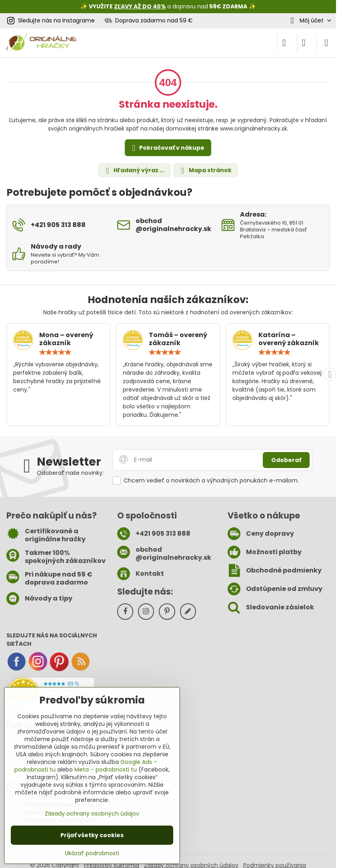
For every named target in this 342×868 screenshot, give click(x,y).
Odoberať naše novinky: (70, 473)
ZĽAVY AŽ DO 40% (140, 6)
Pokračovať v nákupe (167, 148)
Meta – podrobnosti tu (106, 770)
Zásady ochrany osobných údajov (92, 814)
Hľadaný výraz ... (134, 170)
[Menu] (326, 43)
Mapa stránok (205, 170)
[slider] (55, 352)
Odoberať (286, 460)
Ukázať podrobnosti (92, 853)
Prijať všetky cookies (92, 835)
